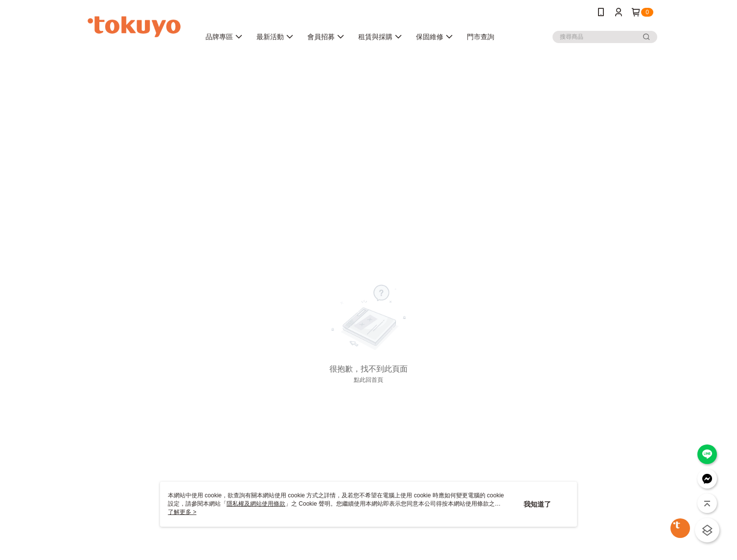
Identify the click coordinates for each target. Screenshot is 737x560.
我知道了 (537, 504)
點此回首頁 (368, 380)
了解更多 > (182, 512)
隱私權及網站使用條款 (256, 504)
